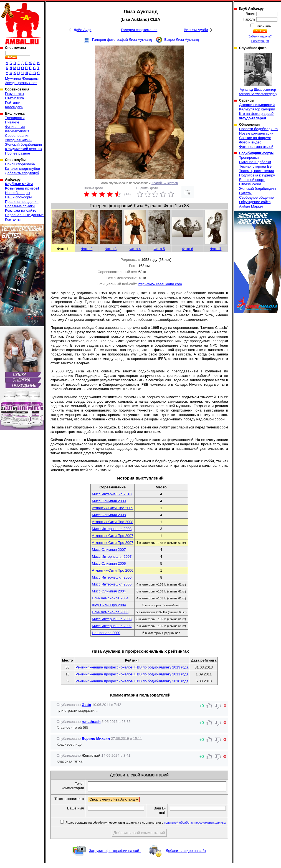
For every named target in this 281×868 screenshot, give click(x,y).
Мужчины (13, 78)
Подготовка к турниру (257, 175)
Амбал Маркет (251, 206)
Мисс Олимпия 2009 (109, 501)
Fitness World (250, 184)
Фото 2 (87, 249)
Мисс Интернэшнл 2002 (112, 626)
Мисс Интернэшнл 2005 (112, 584)
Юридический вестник (23, 149)
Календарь (14, 107)
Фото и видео (250, 142)
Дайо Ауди (83, 30)
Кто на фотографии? (256, 114)
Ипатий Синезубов (165, 183)
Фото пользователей (256, 147)
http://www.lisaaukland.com (160, 284)
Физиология (15, 127)
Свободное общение (256, 197)
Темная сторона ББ (255, 166)
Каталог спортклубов (22, 169)
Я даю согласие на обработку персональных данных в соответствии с (145, 828)
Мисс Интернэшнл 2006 (112, 577)
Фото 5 (159, 249)
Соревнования (17, 136)
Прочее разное (17, 153)
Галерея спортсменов (139, 30)
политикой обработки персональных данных (195, 828)
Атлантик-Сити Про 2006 (112, 570)
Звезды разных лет (21, 83)
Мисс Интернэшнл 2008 (112, 529)
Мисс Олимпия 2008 (109, 515)
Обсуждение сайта (255, 202)
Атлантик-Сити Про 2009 (112, 508)
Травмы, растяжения (256, 171)
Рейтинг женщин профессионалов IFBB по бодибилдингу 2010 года (132, 681)
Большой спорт (252, 180)
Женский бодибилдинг (24, 144)
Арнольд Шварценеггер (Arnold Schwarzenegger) (258, 75)
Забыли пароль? (260, 36)
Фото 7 (216, 249)
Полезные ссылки (20, 206)
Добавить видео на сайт (186, 856)
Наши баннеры (17, 193)
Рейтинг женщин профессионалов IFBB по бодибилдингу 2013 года (132, 667)
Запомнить (263, 26)
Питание (12, 122)
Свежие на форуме (255, 138)
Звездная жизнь (18, 140)
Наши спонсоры (18, 197)
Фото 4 (135, 249)
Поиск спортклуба (20, 164)
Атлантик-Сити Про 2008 (112, 522)
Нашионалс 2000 (106, 633)
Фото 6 (188, 249)
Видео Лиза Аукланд (182, 40)
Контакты (13, 219)
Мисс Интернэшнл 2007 (112, 557)
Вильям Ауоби (196, 30)
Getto (87, 705)
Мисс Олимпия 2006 (109, 563)
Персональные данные (24, 215)
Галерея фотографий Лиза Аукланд (122, 40)
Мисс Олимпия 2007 (109, 550)
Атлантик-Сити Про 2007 (112, 536)
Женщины (30, 78)
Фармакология (17, 131)
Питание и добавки (255, 162)
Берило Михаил (96, 739)
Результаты (14, 94)
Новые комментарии (256, 133)
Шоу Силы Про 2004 (109, 605)
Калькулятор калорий (257, 109)
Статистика (14, 98)
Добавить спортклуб (22, 173)
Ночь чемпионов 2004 (110, 598)
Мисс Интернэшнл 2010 (112, 494)
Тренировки (15, 118)
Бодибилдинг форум (256, 153)
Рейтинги (13, 103)
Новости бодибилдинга (258, 129)
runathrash (91, 722)
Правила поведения (22, 202)
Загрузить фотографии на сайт (115, 856)
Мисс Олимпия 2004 (109, 591)
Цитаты (245, 193)
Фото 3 (111, 249)
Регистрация (260, 41)
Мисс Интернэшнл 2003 (112, 619)
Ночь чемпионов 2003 (110, 612)
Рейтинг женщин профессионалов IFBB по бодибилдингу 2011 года (132, 674)
